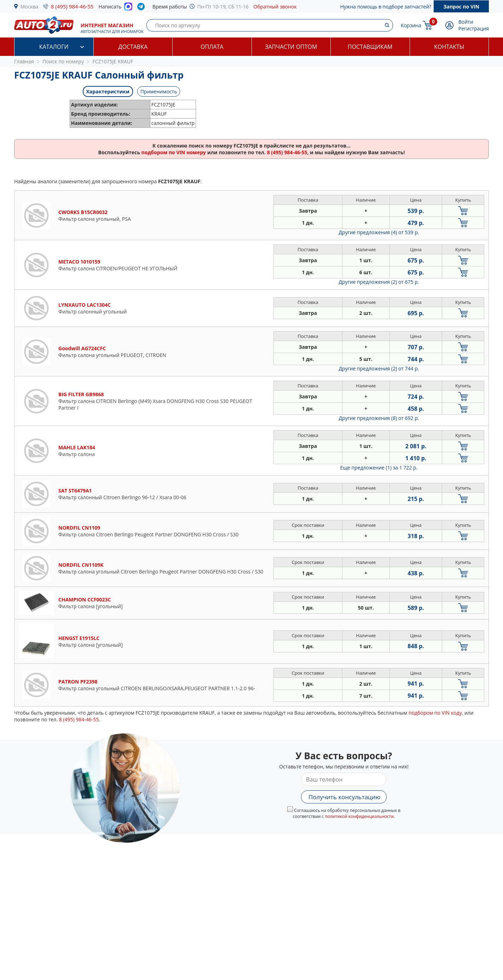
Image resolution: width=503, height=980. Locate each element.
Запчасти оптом (291, 47)
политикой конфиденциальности (359, 816)
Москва (30, 7)
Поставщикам (370, 47)
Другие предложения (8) (379, 418)
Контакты (449, 47)
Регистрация (474, 28)
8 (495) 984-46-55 (72, 6)
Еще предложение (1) (379, 468)
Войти (466, 22)
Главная (24, 61)
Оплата (212, 47)
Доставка (133, 47)
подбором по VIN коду (435, 713)
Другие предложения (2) (379, 282)
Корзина (411, 25)
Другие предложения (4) (379, 232)
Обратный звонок (275, 7)
